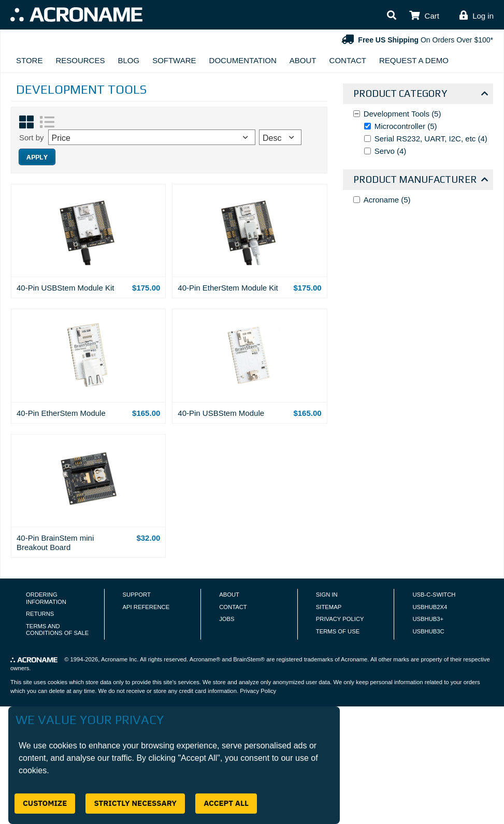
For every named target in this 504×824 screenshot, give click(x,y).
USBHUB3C (428, 631)
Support (137, 595)
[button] (392, 16)
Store (29, 60)
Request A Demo (414, 60)
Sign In (327, 595)
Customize (45, 803)
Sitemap (329, 607)
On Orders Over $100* (416, 40)
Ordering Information (46, 598)
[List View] (47, 122)
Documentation (243, 60)
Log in (483, 16)
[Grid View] (26, 122)
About (303, 60)
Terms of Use (338, 631)
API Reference (146, 607)
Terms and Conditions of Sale (57, 630)
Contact (348, 60)
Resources (80, 60)
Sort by (32, 138)
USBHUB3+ (428, 619)
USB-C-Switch (434, 595)
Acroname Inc (119, 659)
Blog (128, 60)
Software (174, 60)
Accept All (226, 803)
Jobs (227, 619)
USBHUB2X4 (430, 607)
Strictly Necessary (135, 803)
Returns (40, 614)
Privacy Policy (340, 619)
